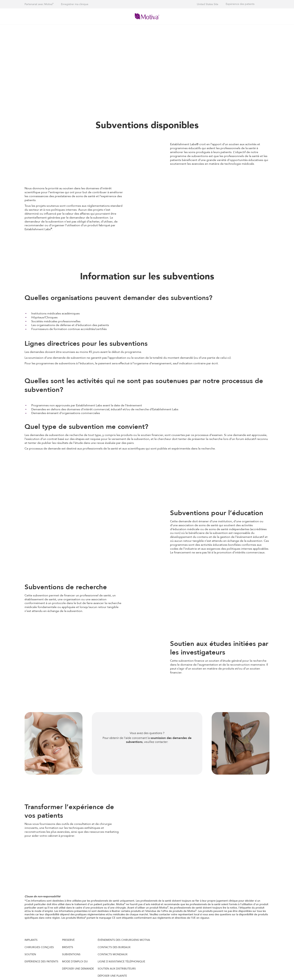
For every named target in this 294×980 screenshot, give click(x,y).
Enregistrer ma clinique (75, 4)
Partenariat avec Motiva (39, 4)
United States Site (208, 4)
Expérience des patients (240, 4)
